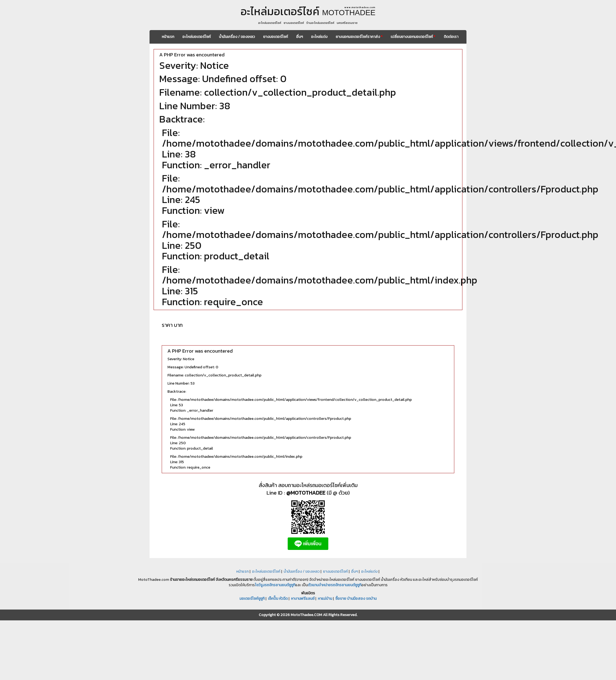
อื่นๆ (299, 37)
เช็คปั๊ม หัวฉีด (278, 599)
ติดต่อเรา (451, 37)
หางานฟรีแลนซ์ (303, 599)
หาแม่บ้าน (325, 599)
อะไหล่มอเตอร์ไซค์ (197, 37)
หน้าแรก (168, 37)
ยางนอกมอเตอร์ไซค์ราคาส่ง (359, 37)
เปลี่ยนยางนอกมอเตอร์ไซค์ (413, 37)
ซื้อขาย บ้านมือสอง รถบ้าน (356, 599)
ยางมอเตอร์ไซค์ (275, 37)
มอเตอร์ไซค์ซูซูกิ (252, 599)
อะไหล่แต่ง (319, 37)
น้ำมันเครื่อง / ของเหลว (237, 37)
